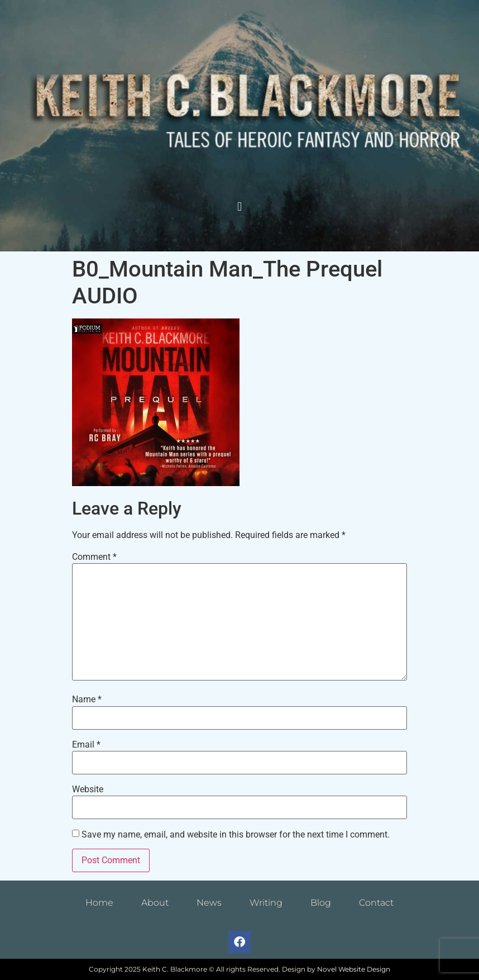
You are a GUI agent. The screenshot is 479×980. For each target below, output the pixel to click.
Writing (266, 903)
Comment (94, 557)
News (209, 903)
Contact (376, 903)
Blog (321, 903)
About (155, 903)
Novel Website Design (354, 969)
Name (87, 700)
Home (99, 903)
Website (88, 789)
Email (86, 745)
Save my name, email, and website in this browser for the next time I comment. (236, 835)
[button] (239, 207)
